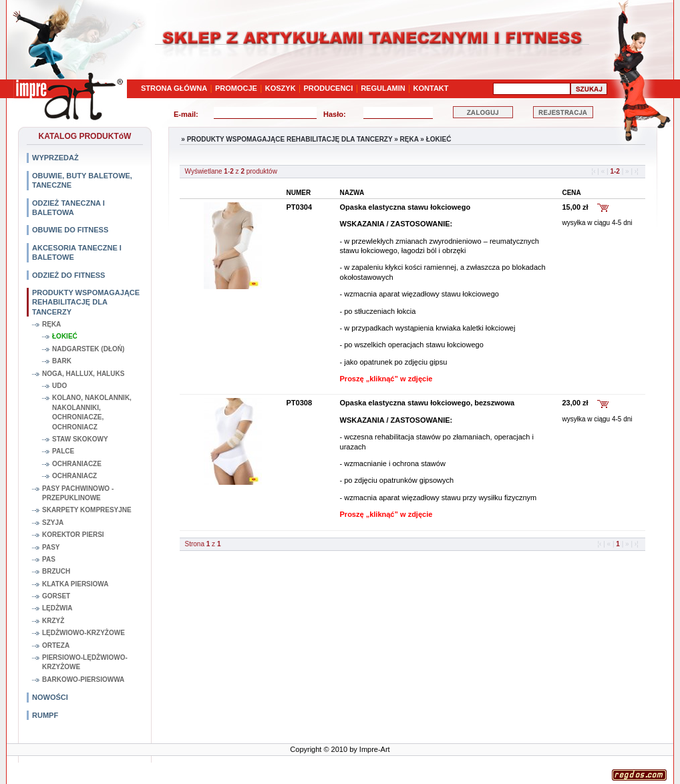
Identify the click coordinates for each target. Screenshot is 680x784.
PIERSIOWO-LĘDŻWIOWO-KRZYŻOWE (85, 662)
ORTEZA (56, 645)
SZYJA (53, 523)
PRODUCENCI (328, 88)
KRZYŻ (53, 621)
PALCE (63, 451)
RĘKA (51, 324)
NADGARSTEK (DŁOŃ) (88, 349)
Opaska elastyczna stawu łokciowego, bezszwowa (428, 403)
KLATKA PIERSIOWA (75, 584)
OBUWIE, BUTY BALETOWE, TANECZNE (82, 180)
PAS (49, 559)
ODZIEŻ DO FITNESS (68, 275)
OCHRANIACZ (74, 476)
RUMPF (45, 715)
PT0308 (300, 403)
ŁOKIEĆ (65, 336)
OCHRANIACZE (77, 464)
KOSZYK (281, 88)
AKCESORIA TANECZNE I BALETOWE (77, 252)
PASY (51, 547)
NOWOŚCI (50, 697)
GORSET (56, 596)
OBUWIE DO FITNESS (70, 230)
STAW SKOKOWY (80, 439)
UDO (59, 386)
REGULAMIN (383, 88)
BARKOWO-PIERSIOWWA (83, 679)
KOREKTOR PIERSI (73, 535)
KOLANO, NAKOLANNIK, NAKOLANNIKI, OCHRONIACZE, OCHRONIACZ (92, 412)
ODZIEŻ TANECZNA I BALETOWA (68, 208)
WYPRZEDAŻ (55, 158)
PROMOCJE (236, 88)
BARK (62, 361)
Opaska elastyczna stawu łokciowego (405, 207)
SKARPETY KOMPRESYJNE (87, 510)
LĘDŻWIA (57, 608)
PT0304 (300, 207)
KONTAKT (431, 88)
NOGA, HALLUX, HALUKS (83, 374)
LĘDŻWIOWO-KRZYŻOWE (83, 633)
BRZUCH (56, 571)
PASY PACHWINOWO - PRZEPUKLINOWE (78, 493)
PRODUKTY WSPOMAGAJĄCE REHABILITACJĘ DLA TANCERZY (86, 302)
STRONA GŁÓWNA (174, 88)
